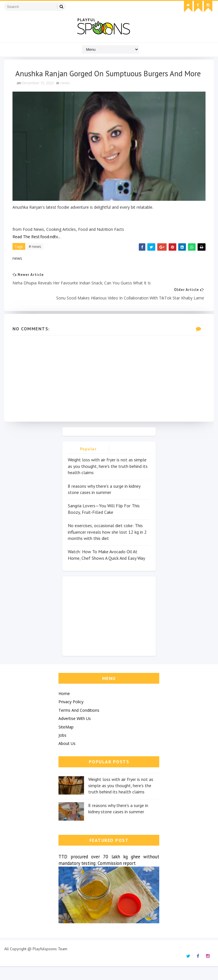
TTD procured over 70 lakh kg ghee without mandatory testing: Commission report (109, 874)
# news (35, 259)
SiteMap (66, 741)
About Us (67, 758)
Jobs (62, 749)
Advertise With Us (75, 732)
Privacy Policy (71, 716)
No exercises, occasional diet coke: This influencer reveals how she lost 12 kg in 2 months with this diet (107, 546)
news (65, 96)
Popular (88, 463)
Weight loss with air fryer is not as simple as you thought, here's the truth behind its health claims (108, 480)
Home (64, 707)
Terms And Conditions (79, 724)
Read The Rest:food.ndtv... (37, 249)
